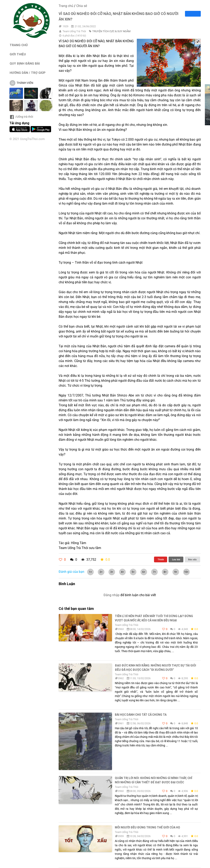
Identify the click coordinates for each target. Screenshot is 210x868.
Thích (161, 559)
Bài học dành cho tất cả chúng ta (141, 715)
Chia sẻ (82, 6)
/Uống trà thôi (21, 117)
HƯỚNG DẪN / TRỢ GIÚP (28, 73)
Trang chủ (66, 6)
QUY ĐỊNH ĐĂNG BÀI (25, 63)
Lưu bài (176, 559)
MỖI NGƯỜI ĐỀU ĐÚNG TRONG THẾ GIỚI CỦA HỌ (147, 827)
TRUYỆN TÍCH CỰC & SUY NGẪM (111, 31)
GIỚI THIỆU (18, 54)
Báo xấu (192, 559)
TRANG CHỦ (19, 45)
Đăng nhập (112, 595)
